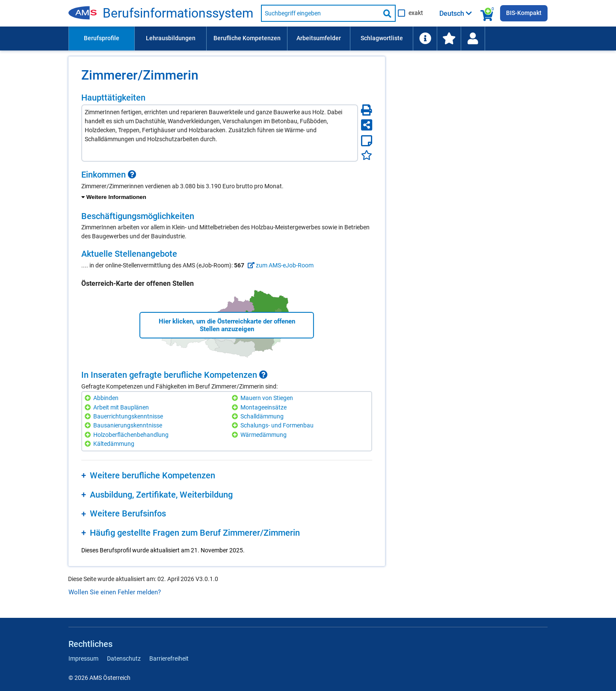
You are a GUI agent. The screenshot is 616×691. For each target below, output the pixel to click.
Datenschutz (124, 658)
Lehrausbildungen (171, 38)
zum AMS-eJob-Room (280, 265)
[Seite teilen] (367, 125)
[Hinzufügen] (89, 398)
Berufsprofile (102, 38)
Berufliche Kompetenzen (247, 38)
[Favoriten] (367, 155)
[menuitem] (101, 39)
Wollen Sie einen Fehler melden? (115, 592)
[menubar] (308, 39)
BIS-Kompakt (524, 13)
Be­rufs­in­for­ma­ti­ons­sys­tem (178, 13)
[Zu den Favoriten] (449, 39)
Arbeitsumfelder (319, 38)
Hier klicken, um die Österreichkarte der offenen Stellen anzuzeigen (227, 325)
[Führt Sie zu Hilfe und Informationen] (425, 39)
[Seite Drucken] (367, 110)
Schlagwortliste (382, 38)
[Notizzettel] (367, 141)
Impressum (83, 658)
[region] (227, 186)
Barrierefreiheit (169, 658)
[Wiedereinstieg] (473, 39)
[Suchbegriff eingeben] (320, 13)
